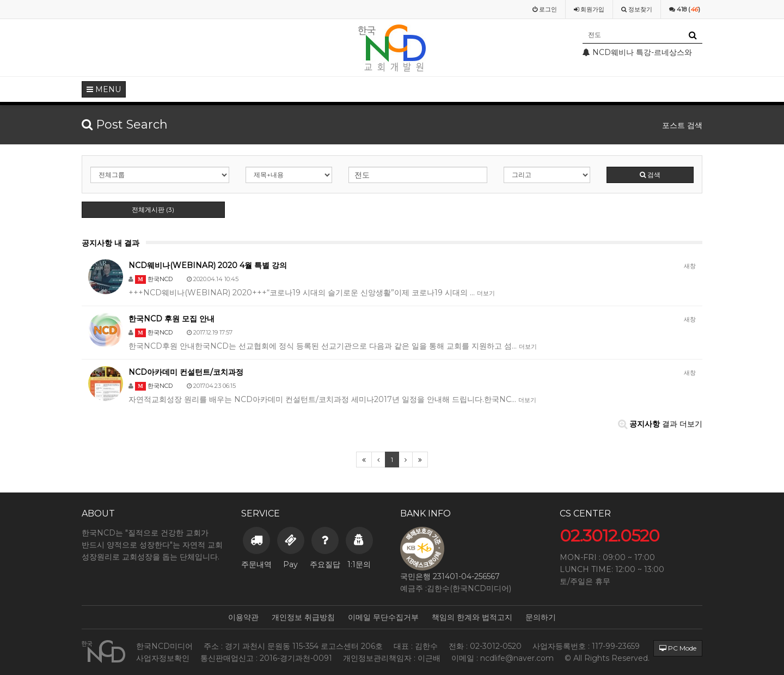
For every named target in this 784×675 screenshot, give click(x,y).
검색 (650, 175)
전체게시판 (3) (153, 209)
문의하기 (541, 617)
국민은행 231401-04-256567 (450, 576)
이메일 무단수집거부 (383, 617)
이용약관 (243, 617)
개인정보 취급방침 (303, 617)
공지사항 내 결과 (111, 243)
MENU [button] (104, 89)
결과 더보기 (660, 424)
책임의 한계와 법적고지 (472, 617)
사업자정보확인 (163, 658)
